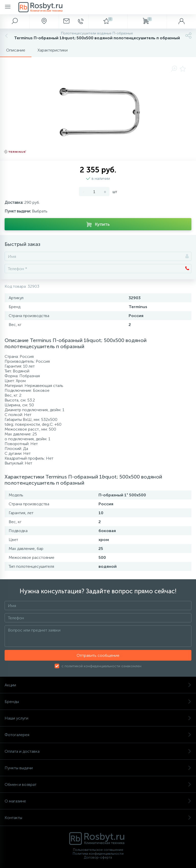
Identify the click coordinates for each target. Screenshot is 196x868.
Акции (98, 685)
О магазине (98, 801)
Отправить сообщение (98, 655)
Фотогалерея (98, 735)
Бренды (98, 702)
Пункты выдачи (98, 768)
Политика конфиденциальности (98, 854)
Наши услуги (98, 718)
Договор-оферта (98, 857)
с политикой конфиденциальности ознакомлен (101, 666)
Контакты (98, 818)
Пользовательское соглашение (98, 850)
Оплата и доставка (98, 751)
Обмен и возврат (98, 784)
